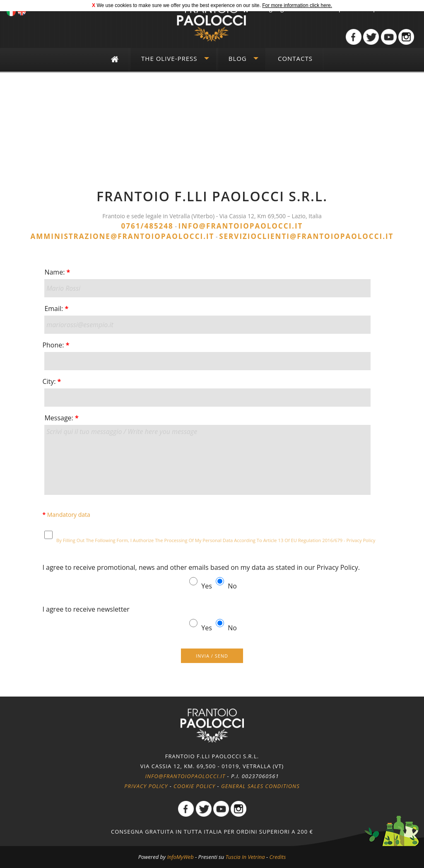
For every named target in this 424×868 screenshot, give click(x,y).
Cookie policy (194, 786)
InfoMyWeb (180, 857)
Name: (57, 272)
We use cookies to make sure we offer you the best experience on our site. (178, 5)
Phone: (56, 345)
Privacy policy (146, 786)
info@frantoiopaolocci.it (241, 226)
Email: (56, 309)
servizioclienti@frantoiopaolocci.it (306, 236)
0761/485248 (147, 226)
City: (52, 381)
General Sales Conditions (260, 786)
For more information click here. (297, 5)
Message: (61, 418)
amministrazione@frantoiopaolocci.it (123, 236)
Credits (277, 857)
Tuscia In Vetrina (245, 857)
